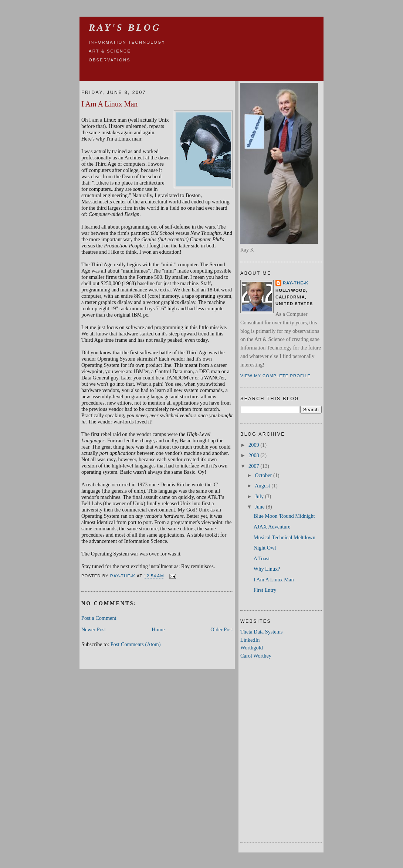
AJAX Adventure (272, 527)
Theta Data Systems (261, 632)
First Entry (265, 590)
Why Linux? (267, 569)
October (264, 475)
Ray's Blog (125, 28)
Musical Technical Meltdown (285, 537)
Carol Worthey (256, 656)
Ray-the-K (296, 283)
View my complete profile (275, 376)
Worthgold (252, 648)
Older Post (222, 629)
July (260, 496)
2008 (254, 455)
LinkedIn (250, 640)
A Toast (262, 558)
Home (158, 629)
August (263, 486)
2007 (254, 466)
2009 (254, 445)
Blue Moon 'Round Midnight (284, 516)
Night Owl (265, 548)
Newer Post (94, 629)
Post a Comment (99, 618)
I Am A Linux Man (274, 580)
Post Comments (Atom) (136, 644)
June (260, 507)
